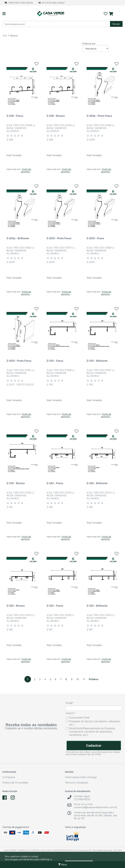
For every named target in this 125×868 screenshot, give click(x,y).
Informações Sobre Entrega (81, 777)
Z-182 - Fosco (55, 483)
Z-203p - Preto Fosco (99, 116)
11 (84, 679)
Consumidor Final (78, 718)
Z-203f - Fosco (95, 238)
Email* (69, 703)
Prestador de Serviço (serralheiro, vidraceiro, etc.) (93, 723)
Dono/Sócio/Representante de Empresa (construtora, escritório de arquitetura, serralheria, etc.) (90, 732)
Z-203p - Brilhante (18, 238)
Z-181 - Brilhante (97, 606)
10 (78, 679)
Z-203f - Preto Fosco (59, 238)
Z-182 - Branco (16, 606)
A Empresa (9, 777)
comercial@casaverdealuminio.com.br (95, 807)
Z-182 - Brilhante (97, 483)
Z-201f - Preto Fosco (19, 361)
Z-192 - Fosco (55, 361)
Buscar (116, 24)
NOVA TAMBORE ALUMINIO (17, 130)
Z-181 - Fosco (55, 606)
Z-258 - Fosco (15, 116)
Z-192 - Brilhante (97, 361)
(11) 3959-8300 (82, 799)
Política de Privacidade (15, 783)
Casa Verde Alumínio (50, 14)
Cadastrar (94, 746)
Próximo (94, 679)
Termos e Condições (76, 783)
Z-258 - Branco (56, 116)
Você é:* (71, 713)
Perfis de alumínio (26, 170)
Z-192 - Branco (16, 483)
